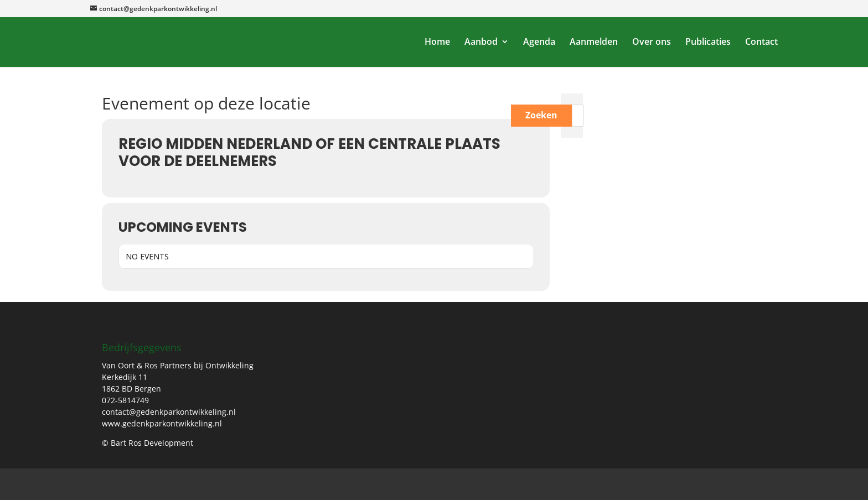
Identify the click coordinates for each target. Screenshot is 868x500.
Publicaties (708, 43)
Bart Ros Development (213, 484)
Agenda (539, 43)
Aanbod (481, 43)
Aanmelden (594, 43)
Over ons (652, 43)
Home (437, 43)
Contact (761, 43)
